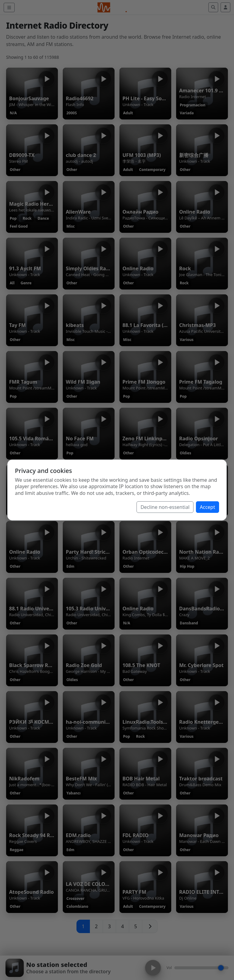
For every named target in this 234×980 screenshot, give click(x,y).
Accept (207, 507)
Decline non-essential (165, 507)
